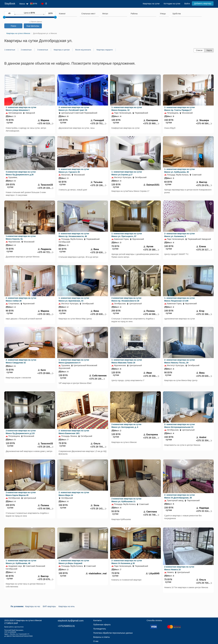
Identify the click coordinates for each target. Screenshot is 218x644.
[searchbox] (67, 14)
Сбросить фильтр (35, 22)
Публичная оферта (102, 625)
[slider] (4, 17)
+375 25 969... (151, 123)
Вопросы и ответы (101, 637)
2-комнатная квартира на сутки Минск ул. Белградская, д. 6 (126, 426)
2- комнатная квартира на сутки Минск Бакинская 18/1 (74, 432)
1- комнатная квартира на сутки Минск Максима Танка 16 (127, 361)
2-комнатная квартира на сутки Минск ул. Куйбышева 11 (126, 500)
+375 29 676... (204, 185)
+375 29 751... (98, 123)
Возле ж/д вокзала (83, 50)
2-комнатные (26, 50)
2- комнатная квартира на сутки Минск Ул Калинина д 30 (127, 562)
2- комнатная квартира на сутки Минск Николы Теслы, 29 (180, 361)
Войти (187, 4)
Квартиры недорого (105, 50)
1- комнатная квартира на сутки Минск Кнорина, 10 (127, 109)
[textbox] (88, 14)
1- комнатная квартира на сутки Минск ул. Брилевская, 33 (74, 299)
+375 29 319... (151, 438)
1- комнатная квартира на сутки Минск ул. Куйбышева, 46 (180, 171)
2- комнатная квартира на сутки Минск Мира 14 (74, 494)
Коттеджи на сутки (172, 4)
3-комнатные (43, 50)
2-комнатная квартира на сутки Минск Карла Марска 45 (21, 494)
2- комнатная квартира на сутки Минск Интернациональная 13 (180, 426)
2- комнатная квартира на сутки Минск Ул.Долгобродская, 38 (180, 496)
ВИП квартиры (49, 606)
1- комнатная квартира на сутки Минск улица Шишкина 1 (21, 109)
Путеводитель (100, 629)
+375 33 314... (204, 511)
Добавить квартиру (203, 3)
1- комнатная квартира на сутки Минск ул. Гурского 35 (74, 171)
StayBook (10, 4)
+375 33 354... (204, 440)
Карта (209, 50)
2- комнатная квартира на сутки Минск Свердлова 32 (21, 361)
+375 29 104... (46, 188)
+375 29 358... (151, 376)
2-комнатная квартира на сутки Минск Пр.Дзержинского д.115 (21, 432)
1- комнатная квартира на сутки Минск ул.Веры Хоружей (74, 562)
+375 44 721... (46, 252)
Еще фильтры (33, 26)
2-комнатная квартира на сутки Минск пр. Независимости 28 (126, 299)
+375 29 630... (98, 252)
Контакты (97, 620)
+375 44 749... (151, 515)
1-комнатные (10, 50)
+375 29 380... (151, 250)
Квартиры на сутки (151, 4)
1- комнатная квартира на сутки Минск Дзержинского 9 (74, 361)
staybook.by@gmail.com (71, 621)
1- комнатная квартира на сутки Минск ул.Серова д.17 (127, 173)
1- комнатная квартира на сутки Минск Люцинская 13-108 (180, 299)
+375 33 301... (46, 314)
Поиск (13, 26)
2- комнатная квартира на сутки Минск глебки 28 (21, 299)
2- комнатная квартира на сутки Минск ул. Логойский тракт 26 (74, 109)
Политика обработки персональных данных (113, 633)
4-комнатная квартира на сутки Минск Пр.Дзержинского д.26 (21, 173)
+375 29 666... (46, 373)
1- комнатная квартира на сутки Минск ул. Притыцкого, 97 (127, 235)
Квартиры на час (33, 606)
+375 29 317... (204, 250)
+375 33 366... (204, 314)
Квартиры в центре (62, 50)
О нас (96, 641)
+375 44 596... (151, 314)
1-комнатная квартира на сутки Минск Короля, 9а (21, 238)
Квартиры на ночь (67, 606)
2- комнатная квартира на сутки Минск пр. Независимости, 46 (74, 235)
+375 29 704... (98, 447)
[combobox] (67, 14)
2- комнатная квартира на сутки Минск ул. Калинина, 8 (180, 235)
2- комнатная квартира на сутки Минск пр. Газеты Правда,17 (180, 109)
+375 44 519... (46, 123)
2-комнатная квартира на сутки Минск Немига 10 (179, 568)
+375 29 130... (97, 379)
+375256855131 (66, 626)
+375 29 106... (98, 185)
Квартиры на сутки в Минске (29, 620)
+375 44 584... (204, 123)
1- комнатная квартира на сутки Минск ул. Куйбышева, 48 (21, 562)
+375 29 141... (98, 509)
